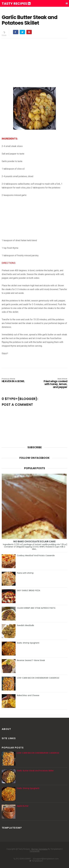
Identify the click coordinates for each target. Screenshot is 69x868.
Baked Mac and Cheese (28, 695)
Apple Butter (23, 806)
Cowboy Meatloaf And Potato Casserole (36, 555)
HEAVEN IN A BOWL (15, 380)
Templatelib (34, 851)
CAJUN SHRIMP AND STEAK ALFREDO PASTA (36, 608)
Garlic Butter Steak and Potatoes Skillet (35, 771)
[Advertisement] (34, 59)
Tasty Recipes (16, 4)
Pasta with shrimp (25, 573)
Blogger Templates (40, 849)
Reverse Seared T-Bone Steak (31, 660)
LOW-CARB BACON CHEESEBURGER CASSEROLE (38, 678)
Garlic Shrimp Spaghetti (28, 643)
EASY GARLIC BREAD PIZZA (28, 590)
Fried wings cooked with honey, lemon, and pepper (54, 383)
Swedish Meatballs (26, 625)
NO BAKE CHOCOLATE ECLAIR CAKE (35, 541)
